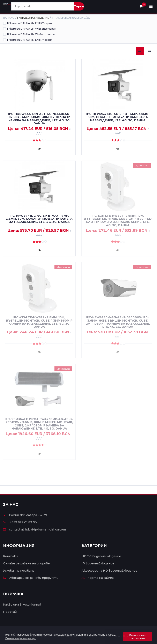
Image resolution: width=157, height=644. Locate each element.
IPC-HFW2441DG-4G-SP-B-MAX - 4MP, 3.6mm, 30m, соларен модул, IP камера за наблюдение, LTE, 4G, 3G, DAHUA (39, 219)
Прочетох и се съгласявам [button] (138, 637)
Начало (9, 18)
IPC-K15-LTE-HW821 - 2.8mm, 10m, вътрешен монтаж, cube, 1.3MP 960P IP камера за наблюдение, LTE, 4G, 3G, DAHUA (39, 322)
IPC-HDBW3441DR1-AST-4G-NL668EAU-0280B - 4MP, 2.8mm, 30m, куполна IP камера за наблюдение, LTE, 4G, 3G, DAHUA (39, 119)
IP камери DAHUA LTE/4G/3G (71, 18)
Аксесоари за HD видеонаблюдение (109, 571)
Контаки (10, 556)
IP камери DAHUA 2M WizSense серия (32, 29)
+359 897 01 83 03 (20, 522)
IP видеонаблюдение (98, 563)
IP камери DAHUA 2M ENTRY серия (30, 23)
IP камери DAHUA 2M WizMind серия (31, 34)
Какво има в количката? (22, 605)
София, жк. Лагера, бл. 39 (25, 515)
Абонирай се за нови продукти (31, 578)
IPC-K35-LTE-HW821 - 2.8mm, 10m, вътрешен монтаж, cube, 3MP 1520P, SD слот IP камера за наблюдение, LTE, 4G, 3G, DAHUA (118, 220)
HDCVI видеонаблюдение (101, 556)
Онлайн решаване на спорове (26, 563)
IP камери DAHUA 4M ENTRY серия (30, 40)
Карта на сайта (98, 578)
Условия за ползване (19, 571)
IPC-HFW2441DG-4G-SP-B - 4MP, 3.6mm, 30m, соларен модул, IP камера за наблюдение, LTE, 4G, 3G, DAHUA (118, 117)
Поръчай (10, 612)
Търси (79, 6)
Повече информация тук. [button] (21, 638)
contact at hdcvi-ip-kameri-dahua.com (34, 529)
